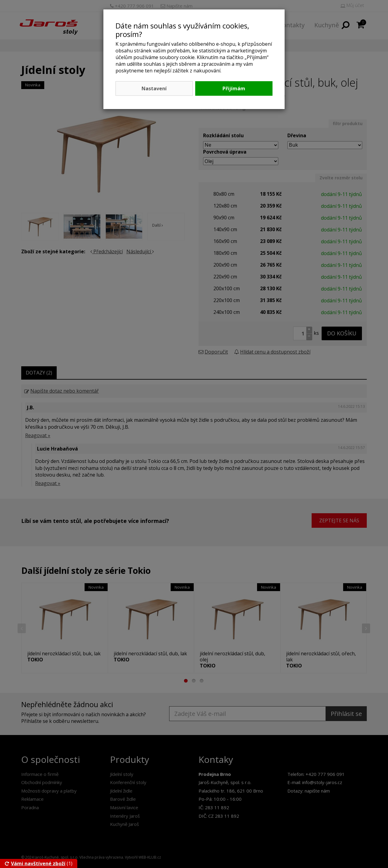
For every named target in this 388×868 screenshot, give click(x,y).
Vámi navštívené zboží (35, 863)
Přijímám (234, 88)
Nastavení (154, 88)
